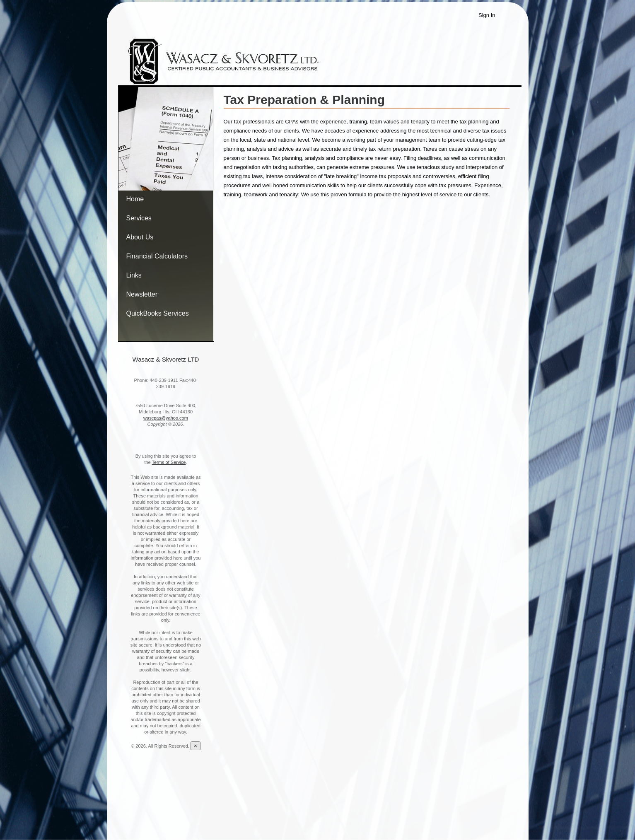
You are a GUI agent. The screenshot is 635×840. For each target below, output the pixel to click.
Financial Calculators (157, 256)
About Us (140, 237)
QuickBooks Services (158, 313)
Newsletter (142, 294)
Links (134, 275)
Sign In (487, 15)
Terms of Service (169, 462)
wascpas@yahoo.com (166, 418)
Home (135, 199)
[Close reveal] (196, 746)
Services (139, 218)
